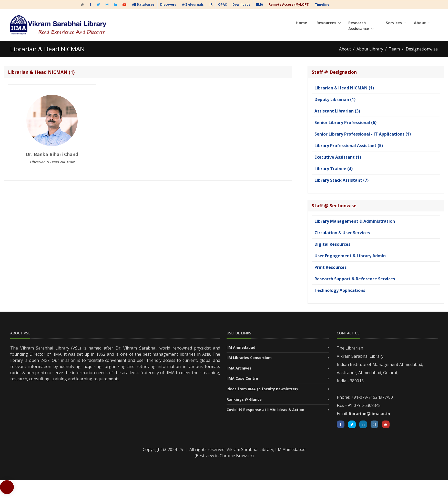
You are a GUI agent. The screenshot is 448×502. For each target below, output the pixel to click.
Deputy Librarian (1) (335, 99)
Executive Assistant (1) (338, 157)
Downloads (241, 4)
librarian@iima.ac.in (369, 414)
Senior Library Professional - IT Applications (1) (363, 134)
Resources (326, 23)
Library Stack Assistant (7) (342, 180)
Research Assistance (359, 25)
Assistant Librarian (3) (337, 111)
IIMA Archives (239, 368)
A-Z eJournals (193, 4)
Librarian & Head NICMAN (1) (344, 88)
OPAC (222, 4)
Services (394, 23)
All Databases (143, 4)
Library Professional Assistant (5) (349, 146)
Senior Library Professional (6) (345, 122)
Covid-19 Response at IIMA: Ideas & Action (265, 410)
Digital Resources (332, 244)
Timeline (322, 4)
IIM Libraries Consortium (249, 358)
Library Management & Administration (355, 221)
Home (301, 23)
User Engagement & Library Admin (350, 256)
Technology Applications (340, 290)
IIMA (259, 4)
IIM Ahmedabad (241, 347)
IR (211, 4)
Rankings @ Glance (244, 399)
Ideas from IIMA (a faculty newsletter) (262, 389)
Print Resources (330, 267)
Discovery (168, 4)
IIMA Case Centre (242, 378)
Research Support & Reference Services (355, 279)
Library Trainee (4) (334, 169)
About (420, 23)
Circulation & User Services (342, 233)
